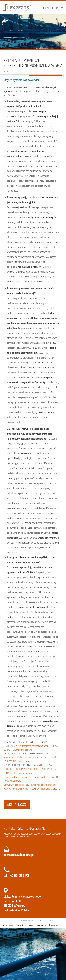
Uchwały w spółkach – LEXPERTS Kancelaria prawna (29, 785)
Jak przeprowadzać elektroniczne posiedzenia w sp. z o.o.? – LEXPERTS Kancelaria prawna (31, 757)
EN (58, 8)
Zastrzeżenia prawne (24, 925)
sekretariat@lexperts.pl (19, 855)
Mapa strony (41, 925)
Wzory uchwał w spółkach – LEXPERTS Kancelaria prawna (32, 789)
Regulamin (53, 925)
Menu (47, 8)
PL (54, 8)
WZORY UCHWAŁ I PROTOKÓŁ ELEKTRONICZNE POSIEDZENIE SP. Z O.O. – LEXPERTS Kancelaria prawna (30, 769)
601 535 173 (21, 875)
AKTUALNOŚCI (17, 805)
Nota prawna (8, 925)
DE (62, 8)
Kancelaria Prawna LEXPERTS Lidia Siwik (48, 921)
